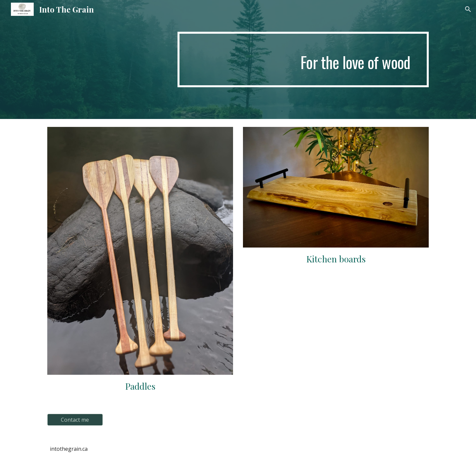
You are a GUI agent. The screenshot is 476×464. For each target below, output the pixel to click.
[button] (468, 9)
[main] (303, 59)
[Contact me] (75, 420)
